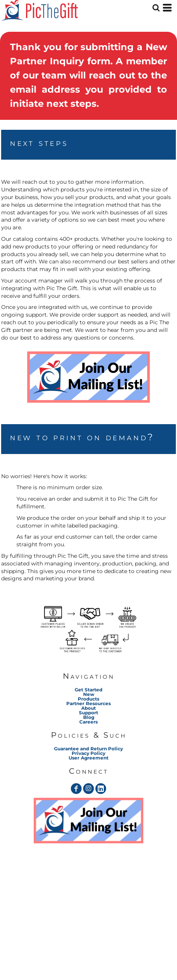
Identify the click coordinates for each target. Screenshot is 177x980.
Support (88, 713)
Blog (89, 717)
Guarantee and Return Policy (88, 749)
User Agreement (88, 758)
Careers (88, 722)
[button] (88, 377)
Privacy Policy (88, 753)
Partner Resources (88, 703)
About (88, 708)
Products (88, 699)
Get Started (88, 690)
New (89, 694)
